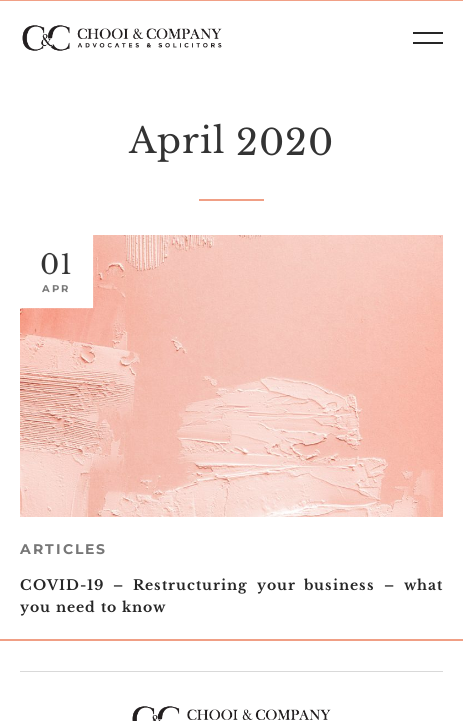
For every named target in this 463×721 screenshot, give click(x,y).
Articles (63, 549)
